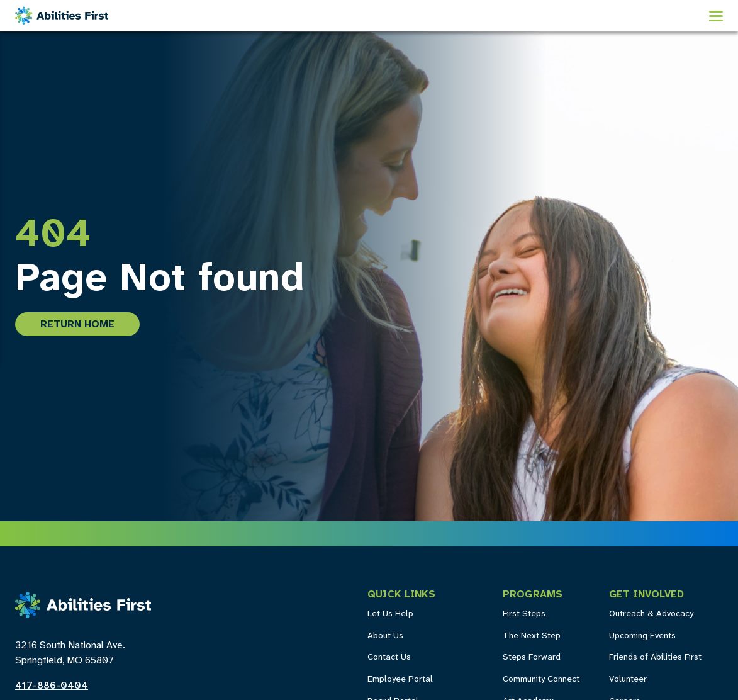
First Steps (524, 614)
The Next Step (532, 636)
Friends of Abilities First (655, 658)
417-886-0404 (52, 686)
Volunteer (628, 680)
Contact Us (389, 658)
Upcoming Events (642, 636)
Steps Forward (532, 658)
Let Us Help (390, 614)
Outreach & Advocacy (651, 614)
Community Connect (541, 680)
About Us (385, 636)
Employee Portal (400, 680)
